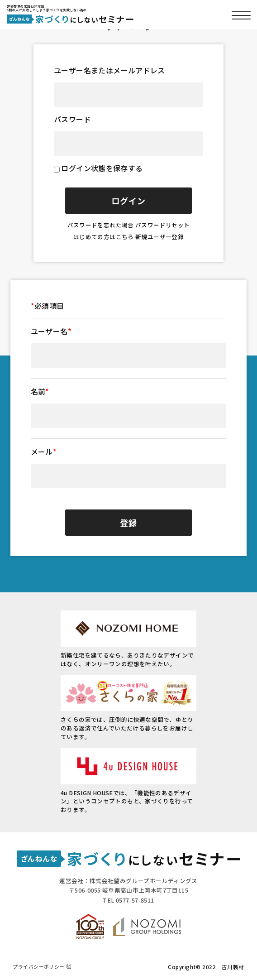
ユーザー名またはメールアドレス (109, 70)
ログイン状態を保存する (102, 168)
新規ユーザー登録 (159, 237)
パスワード (72, 119)
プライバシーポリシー (38, 967)
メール (44, 452)
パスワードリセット (162, 225)
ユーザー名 (51, 331)
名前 (40, 391)
